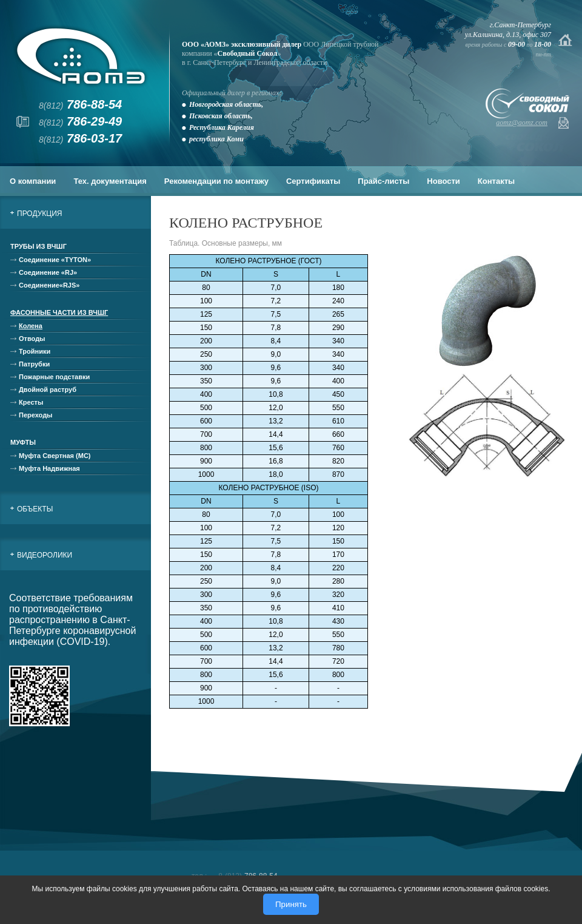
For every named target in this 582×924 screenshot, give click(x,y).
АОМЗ (81, 56)
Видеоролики (45, 555)
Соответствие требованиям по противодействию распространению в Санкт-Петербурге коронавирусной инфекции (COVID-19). (72, 620)
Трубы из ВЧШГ (38, 246)
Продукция (39, 214)
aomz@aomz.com (522, 123)
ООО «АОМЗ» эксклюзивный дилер (242, 44)
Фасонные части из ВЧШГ (59, 312)
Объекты (35, 509)
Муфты (23, 442)
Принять (291, 904)
